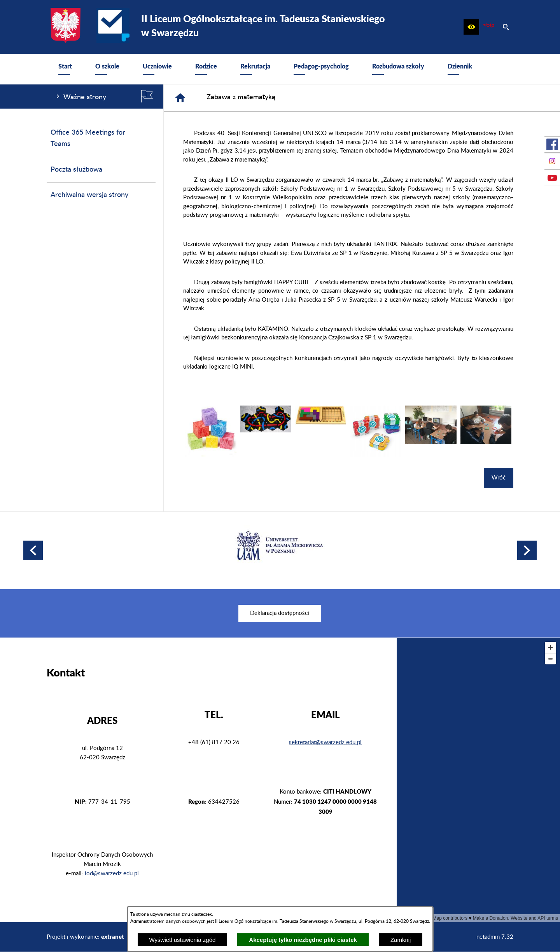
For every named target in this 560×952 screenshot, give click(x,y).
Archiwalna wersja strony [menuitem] (89, 195)
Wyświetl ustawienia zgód (183, 940)
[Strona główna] (180, 98)
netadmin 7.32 (495, 937)
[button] (471, 27)
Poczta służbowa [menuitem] (76, 170)
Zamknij (401, 940)
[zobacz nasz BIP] (488, 27)
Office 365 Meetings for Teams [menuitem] (88, 138)
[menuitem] (65, 69)
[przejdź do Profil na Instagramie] (552, 161)
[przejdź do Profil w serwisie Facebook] (552, 144)
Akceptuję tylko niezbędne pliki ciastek (303, 940)
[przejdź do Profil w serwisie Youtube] (552, 178)
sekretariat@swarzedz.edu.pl (325, 742)
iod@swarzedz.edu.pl (112, 874)
